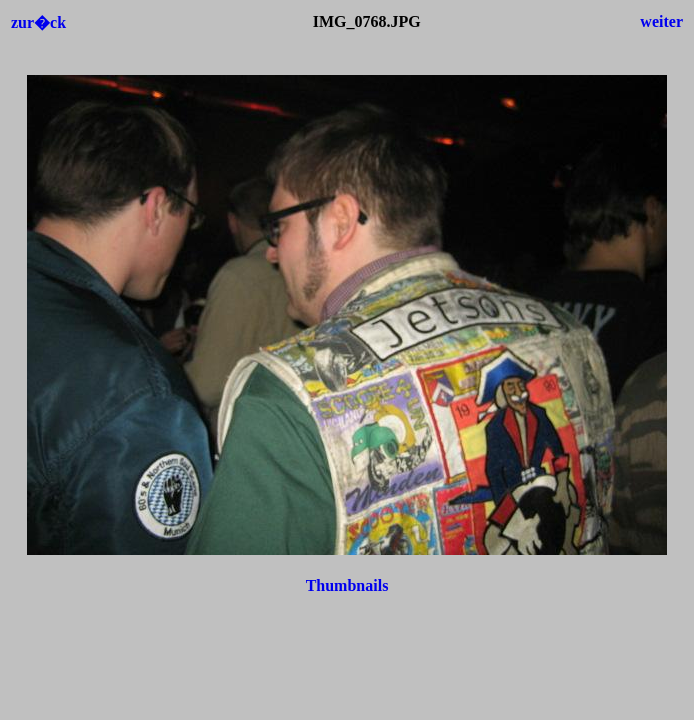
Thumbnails (347, 585)
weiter (661, 21)
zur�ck (38, 22)
